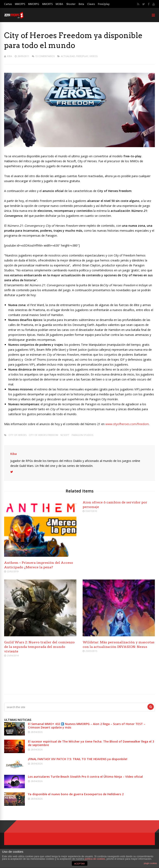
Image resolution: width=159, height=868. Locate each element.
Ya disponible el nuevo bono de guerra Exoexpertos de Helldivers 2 (76, 794)
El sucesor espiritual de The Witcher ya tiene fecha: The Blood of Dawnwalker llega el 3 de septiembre (91, 743)
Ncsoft (65, 435)
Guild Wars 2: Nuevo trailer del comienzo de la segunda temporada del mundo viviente (39, 647)
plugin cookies (150, 863)
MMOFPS (20, 4)
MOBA (59, 4)
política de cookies (95, 859)
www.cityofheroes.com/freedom (127, 424)
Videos (93, 56)
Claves (91, 4)
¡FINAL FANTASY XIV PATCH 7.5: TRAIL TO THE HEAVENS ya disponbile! (78, 759)
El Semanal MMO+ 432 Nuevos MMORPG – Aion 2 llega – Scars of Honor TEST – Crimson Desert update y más (87, 726)
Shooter (71, 4)
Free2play (104, 4)
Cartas (8, 4)
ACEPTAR (79, 864)
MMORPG (34, 4)
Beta (81, 4)
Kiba (10, 56)
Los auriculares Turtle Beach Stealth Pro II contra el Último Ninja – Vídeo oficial (85, 777)
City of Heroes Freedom (43, 435)
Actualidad (68, 56)
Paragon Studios (82, 435)
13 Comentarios (45, 56)
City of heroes (17, 435)
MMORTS (47, 4)
